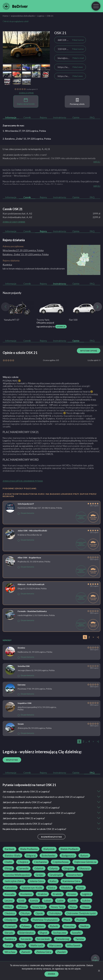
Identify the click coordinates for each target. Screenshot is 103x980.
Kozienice (26, 894)
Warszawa (55, 945)
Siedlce (84, 926)
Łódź (21, 901)
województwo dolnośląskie (23, 16)
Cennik (27, 117)
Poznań (81, 920)
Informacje (11, 117)
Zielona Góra (44, 952)
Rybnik (54, 926)
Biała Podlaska (29, 849)
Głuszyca (84, 868)
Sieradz (9, 933)
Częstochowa (61, 862)
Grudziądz (56, 875)
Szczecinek (43, 939)
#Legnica (7, 264)
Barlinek (9, 849)
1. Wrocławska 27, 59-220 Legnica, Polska (24, 131)
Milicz (8, 907)
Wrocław (10, 952)
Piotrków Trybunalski (45, 920)
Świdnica (10, 939)
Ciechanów (40, 862)
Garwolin (23, 868)
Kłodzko (66, 888)
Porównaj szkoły (77, 102)
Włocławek (74, 945)
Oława (86, 907)
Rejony (43, 117)
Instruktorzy (60, 117)
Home (5, 16)
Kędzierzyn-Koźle (32, 888)
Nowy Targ (57, 907)
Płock (67, 920)
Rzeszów (69, 926)
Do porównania (26, 513)
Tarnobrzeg (62, 939)
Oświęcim (10, 920)
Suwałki (77, 933)
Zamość (26, 952)
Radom (40, 926)
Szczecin (26, 939)
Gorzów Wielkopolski (17, 875)
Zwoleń (61, 952)
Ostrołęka (55, 913)
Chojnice (23, 862)
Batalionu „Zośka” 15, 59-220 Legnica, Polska (26, 254)
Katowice (10, 888)
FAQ (92, 117)
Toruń (8, 945)
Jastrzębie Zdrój (14, 881)
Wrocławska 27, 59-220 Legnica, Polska (23, 250)
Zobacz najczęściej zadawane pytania (23, 481)
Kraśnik (57, 894)
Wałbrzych (37, 945)
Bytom (84, 855)
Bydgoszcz (68, 855)
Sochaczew (60, 933)
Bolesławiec (49, 855)
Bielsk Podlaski (69, 849)
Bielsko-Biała (12, 855)
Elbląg (8, 868)
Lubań (48, 901)
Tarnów (80, 939)
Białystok (49, 849)
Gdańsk (39, 868)
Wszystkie (12, 760)
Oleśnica (10, 913)
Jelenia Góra (37, 881)
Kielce (52, 888)
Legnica (41, 16)
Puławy (26, 926)
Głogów (68, 868)
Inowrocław (74, 875)
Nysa (73, 907)
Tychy (21, 945)
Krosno (72, 894)
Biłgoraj (31, 855)
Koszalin (10, 894)
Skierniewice (26, 933)
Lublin (73, 901)
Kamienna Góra (71, 881)
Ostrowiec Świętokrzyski (81, 913)
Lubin (60, 901)
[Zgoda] (99, 971)
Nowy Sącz (39, 907)
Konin (81, 888)
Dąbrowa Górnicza (85, 862)
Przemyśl (10, 926)
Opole (39, 913)
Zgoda (51, 974)
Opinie (76, 117)
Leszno (9, 901)
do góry (95, 959)
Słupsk (43, 933)
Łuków (86, 901)
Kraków (42, 894)
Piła (24, 920)
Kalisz (53, 881)
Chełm (8, 862)
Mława (22, 907)
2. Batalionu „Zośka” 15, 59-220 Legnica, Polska (27, 139)
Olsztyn (25, 913)
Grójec (40, 875)
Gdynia (53, 868)
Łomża (34, 901)
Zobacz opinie (26, 93)
